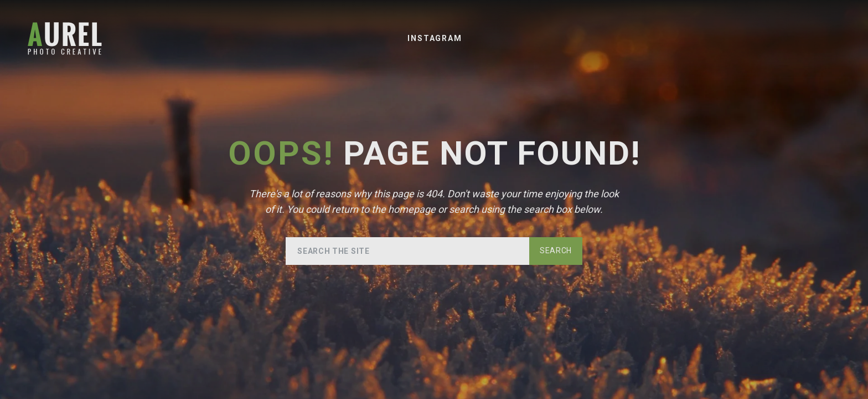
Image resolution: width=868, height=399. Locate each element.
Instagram (435, 38)
